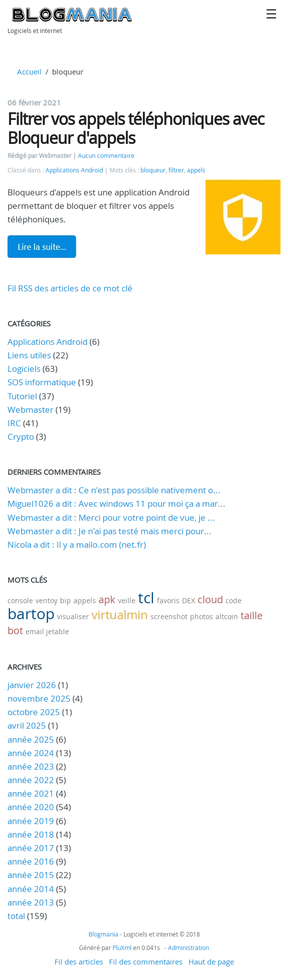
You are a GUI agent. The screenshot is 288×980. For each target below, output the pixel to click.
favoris (168, 600)
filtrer (176, 170)
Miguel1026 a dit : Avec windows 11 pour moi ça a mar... (116, 503)
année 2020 (31, 807)
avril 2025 (27, 725)
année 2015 (31, 875)
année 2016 (31, 861)
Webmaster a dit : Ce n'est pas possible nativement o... (114, 490)
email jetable (47, 631)
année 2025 (31, 739)
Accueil (29, 71)
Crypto (21, 437)
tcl (146, 598)
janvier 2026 (32, 685)
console (20, 600)
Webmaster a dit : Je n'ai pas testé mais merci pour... (109, 531)
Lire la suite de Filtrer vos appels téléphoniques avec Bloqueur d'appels (42, 246)
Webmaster (30, 410)
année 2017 (31, 848)
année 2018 (31, 834)
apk (107, 599)
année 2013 (31, 902)
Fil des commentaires (146, 962)
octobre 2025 (34, 712)
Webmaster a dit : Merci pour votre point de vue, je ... (111, 517)
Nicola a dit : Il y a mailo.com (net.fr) (77, 544)
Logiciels (24, 369)
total (17, 916)
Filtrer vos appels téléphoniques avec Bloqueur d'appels (136, 128)
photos (201, 616)
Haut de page (211, 962)
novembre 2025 (39, 698)
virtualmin (120, 615)
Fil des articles (79, 962)
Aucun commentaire (106, 156)
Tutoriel (22, 396)
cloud (210, 599)
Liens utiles (29, 355)
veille (127, 600)
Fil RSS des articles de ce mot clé (70, 288)
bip (65, 600)
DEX (188, 600)
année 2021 (31, 793)
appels (196, 170)
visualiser (73, 616)
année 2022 (31, 780)
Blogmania (103, 934)
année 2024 (31, 753)
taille (251, 615)
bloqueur (153, 170)
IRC (14, 423)
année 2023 (31, 766)
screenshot (169, 616)
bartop (31, 614)
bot (15, 630)
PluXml (122, 948)
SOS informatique (42, 382)
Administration (188, 948)
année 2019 (31, 821)
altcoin (227, 616)
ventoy (46, 600)
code (233, 600)
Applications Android (74, 170)
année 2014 (31, 889)
